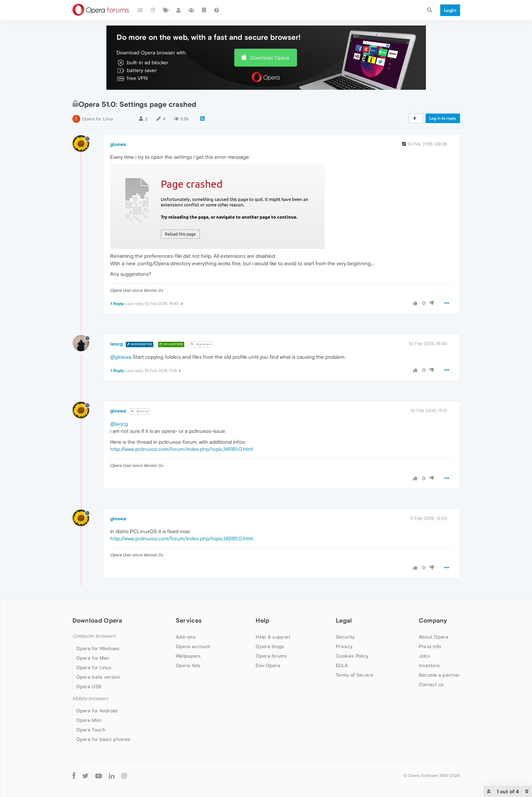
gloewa (118, 144)
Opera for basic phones (103, 739)
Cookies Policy (352, 656)
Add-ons (186, 637)
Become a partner (439, 675)
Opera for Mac (93, 658)
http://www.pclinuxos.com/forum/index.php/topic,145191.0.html (182, 449)
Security (345, 637)
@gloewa (201, 344)
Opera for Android (97, 711)
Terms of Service (355, 675)
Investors (429, 665)
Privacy (344, 646)
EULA (342, 665)
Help (262, 620)
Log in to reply (443, 118)
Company (433, 620)
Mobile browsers (90, 699)
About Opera (434, 637)
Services (189, 620)
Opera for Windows (98, 648)
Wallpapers (188, 656)
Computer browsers (94, 636)
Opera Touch (91, 730)
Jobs (424, 656)
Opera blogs (270, 646)
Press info (430, 646)
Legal (344, 620)
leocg (116, 344)
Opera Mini (89, 720)
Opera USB (89, 686)
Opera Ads (188, 665)
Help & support (273, 637)
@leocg (140, 411)
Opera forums (271, 656)
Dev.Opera (268, 665)
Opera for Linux (98, 119)
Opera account (193, 646)
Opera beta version (98, 677)
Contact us (431, 684)
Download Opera (270, 58)
